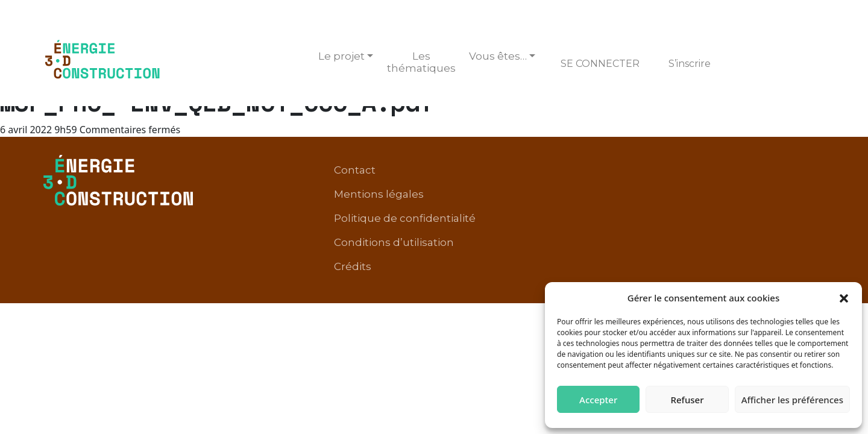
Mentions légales (483, 171)
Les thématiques (421, 62)
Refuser (687, 400)
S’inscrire (690, 64)
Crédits (800, 189)
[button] (844, 298)
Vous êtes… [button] (498, 56)
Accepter (598, 400)
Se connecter (600, 64)
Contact (402, 171)
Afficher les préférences (792, 400)
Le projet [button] (341, 56)
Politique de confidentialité (613, 171)
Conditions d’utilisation (759, 171)
